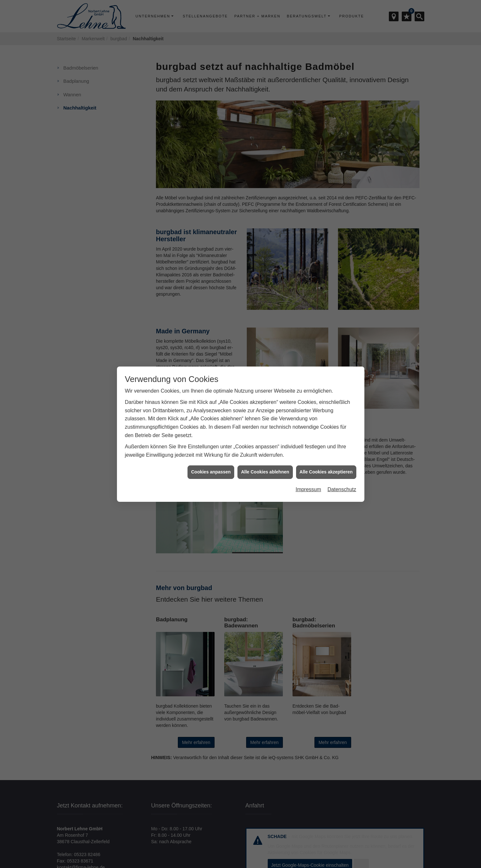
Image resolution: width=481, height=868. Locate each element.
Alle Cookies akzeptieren (326, 448)
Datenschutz (342, 466)
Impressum (308, 466)
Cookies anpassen (211, 448)
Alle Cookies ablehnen (265, 448)
